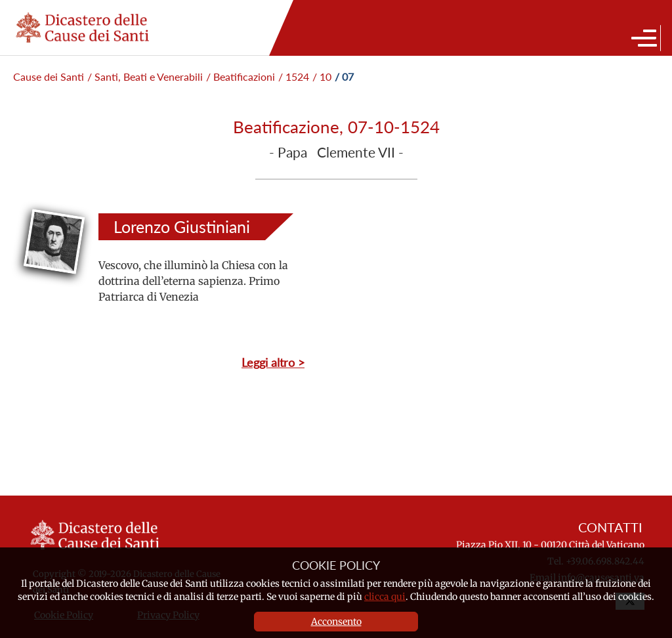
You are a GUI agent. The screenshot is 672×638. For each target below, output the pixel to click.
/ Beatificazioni (241, 76)
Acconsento (336, 622)
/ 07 (344, 76)
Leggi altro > (273, 362)
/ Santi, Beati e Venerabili (145, 76)
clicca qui (385, 597)
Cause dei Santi (49, 76)
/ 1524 (294, 76)
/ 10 (322, 76)
